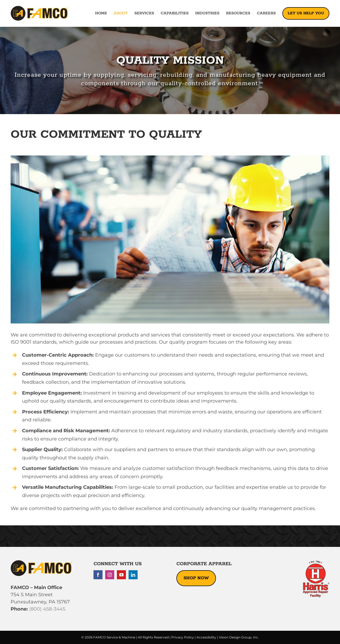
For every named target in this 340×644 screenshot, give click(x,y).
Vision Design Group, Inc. (239, 637)
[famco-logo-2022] (39, 8)
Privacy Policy (183, 637)
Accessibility (206, 637)
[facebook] (98, 575)
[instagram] (110, 575)
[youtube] (121, 575)
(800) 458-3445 (47, 609)
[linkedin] (133, 575)
